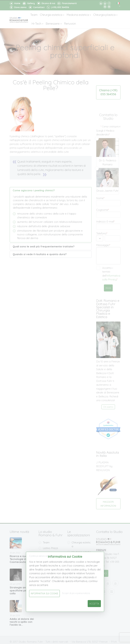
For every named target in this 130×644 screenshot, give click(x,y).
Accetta (94, 604)
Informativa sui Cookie (44, 593)
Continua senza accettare (42, 556)
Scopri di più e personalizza (76, 593)
